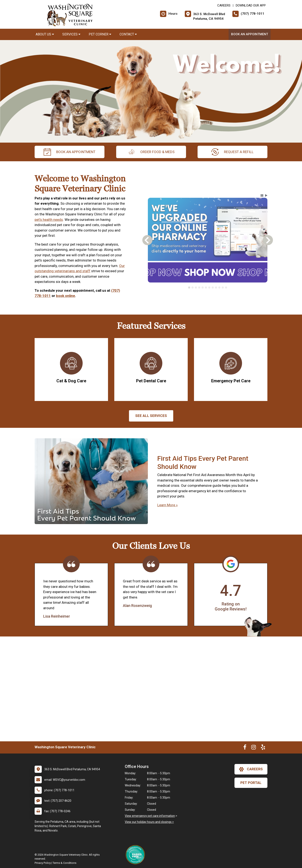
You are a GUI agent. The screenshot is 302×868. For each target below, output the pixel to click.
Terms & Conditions (64, 863)
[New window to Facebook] (245, 748)
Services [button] (71, 34)
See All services (151, 416)
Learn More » (167, 505)
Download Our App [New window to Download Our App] (251, 5)
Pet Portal (251, 783)
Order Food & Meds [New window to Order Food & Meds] (151, 152)
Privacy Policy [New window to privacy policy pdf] (43, 863)
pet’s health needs (49, 220)
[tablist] (208, 288)
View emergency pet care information (150, 816)
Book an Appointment (250, 34)
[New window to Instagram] (254, 748)
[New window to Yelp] (263, 748)
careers (251, 769)
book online (66, 296)
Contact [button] (128, 34)
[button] (262, 195)
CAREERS (224, 5)
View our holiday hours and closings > (149, 822)
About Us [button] (45, 34)
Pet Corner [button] (100, 34)
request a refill (232, 152)
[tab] (189, 288)
